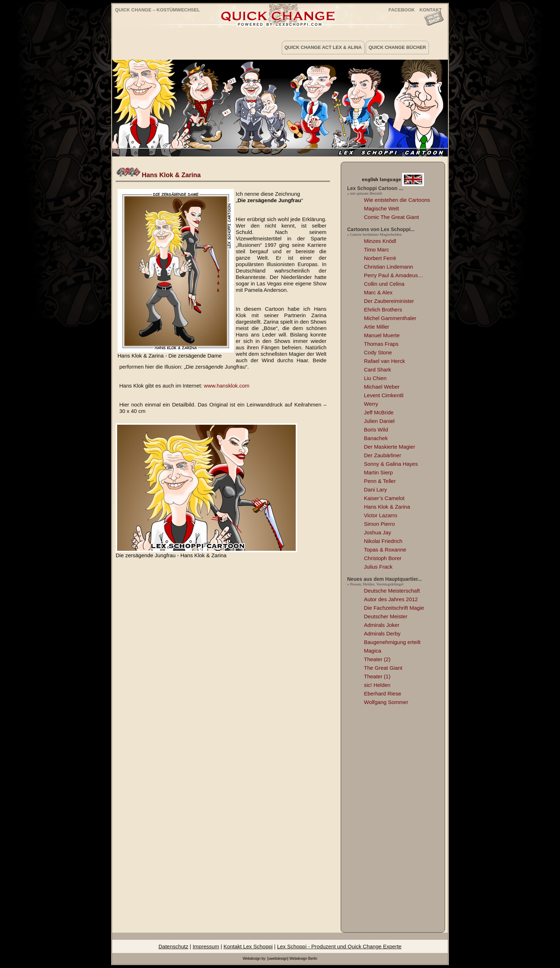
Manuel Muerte (382, 335)
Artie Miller (377, 327)
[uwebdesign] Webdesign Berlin (292, 959)
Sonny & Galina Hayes (391, 464)
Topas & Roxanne (385, 550)
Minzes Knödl (380, 241)
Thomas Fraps (381, 344)
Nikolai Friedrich (383, 541)
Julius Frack (378, 567)
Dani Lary (375, 490)
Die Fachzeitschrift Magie (394, 608)
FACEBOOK (402, 9)
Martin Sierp (378, 472)
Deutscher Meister (386, 616)
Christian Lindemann (389, 267)
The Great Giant (383, 668)
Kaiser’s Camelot (384, 498)
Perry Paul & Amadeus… (394, 275)
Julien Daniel (379, 421)
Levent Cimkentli (384, 395)
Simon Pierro (379, 524)
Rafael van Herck (384, 361)
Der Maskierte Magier (389, 447)
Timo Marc (376, 250)
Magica (372, 651)
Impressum (206, 946)
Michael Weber (382, 387)
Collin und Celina (384, 284)
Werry (371, 404)
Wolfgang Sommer (386, 702)
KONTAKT (431, 9)
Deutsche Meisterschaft (392, 591)
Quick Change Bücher (397, 47)
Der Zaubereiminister (389, 301)
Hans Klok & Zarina (171, 175)
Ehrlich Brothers (383, 310)
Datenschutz (173, 946)
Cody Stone (378, 352)
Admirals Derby (382, 633)
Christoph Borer (383, 558)
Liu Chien (375, 378)
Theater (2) (377, 659)
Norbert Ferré (380, 258)
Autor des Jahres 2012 (391, 599)
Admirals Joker (382, 625)
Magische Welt (381, 208)
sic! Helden (377, 685)
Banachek (376, 438)
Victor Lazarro (381, 515)
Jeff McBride (379, 412)
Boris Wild (376, 430)
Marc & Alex (378, 292)
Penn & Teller (380, 481)
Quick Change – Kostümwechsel (157, 10)
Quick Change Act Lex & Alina (323, 47)
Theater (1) (377, 676)
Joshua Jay (377, 532)
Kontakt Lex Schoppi (248, 946)
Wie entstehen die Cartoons (397, 200)
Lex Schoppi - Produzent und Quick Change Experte (339, 946)
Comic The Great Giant (391, 217)
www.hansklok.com (227, 386)
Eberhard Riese (382, 693)
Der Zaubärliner (382, 455)
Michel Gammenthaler (390, 318)
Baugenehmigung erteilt (392, 642)
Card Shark (377, 370)
